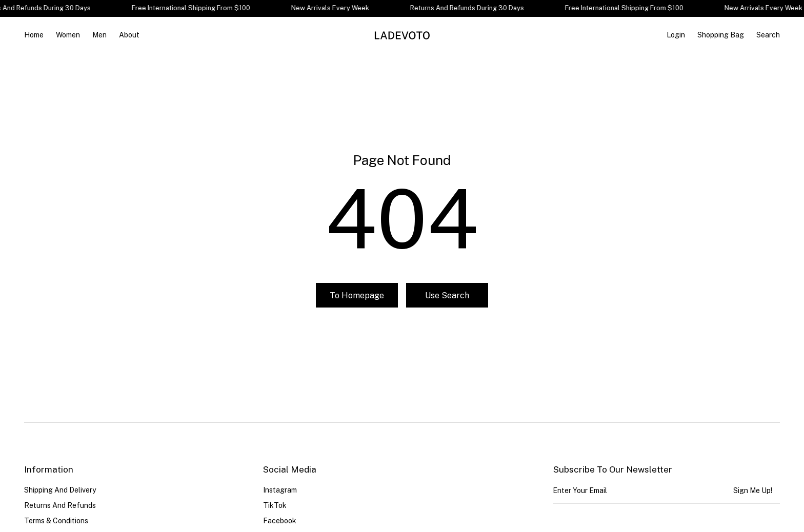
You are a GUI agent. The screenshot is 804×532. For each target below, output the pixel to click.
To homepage (357, 295)
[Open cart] (721, 35)
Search (768, 35)
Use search (447, 295)
